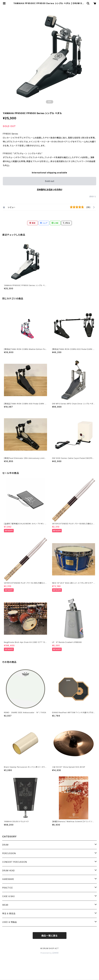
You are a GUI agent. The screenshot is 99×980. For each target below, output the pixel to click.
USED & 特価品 (10, 922)
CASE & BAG (9, 896)
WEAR (5, 905)
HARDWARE (8, 879)
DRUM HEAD (9, 871)
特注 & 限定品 (9, 913)
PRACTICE (7, 888)
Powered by (50, 953)
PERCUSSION (9, 853)
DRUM (5, 845)
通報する (93, 197)
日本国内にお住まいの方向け (50, 189)
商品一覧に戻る (50, 936)
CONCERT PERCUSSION (15, 862)
